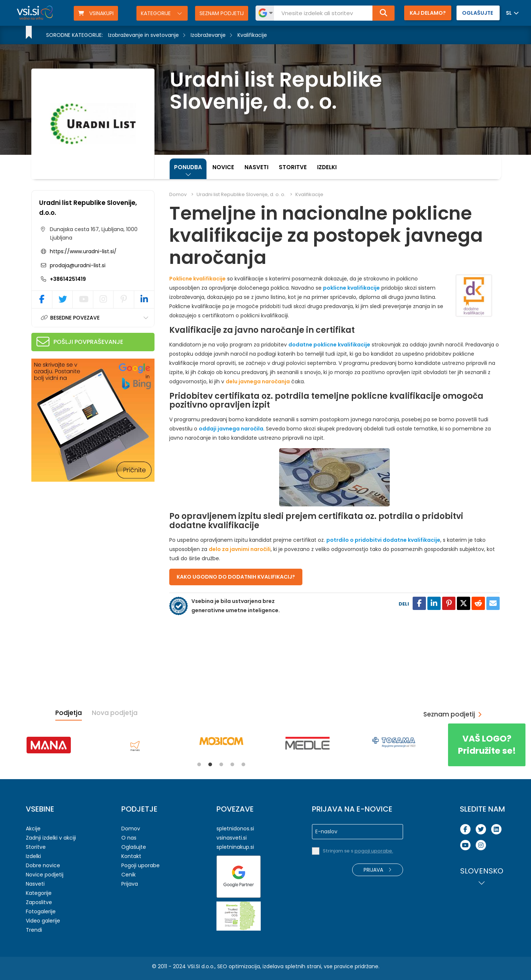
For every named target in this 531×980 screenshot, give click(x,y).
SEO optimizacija (239, 966)
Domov (178, 194)
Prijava (130, 884)
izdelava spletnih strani (292, 966)
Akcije (33, 829)
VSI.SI (194, 966)
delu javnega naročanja (258, 381)
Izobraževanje (208, 35)
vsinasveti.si (232, 838)
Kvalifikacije (252, 35)
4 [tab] (232, 764)
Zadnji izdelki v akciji (51, 838)
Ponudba (188, 167)
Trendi (34, 930)
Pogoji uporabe (140, 865)
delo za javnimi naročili (240, 549)
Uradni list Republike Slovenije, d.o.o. (88, 208)
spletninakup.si (235, 847)
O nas (129, 838)
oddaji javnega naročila (231, 429)
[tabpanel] (49, 745)
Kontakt (131, 856)
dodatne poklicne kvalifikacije (329, 345)
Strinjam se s (358, 851)
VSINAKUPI (96, 13)
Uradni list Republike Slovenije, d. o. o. (241, 194)
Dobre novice (43, 865)
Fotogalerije (41, 911)
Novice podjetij (45, 875)
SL (509, 13)
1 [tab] (199, 764)
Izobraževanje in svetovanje (143, 35)
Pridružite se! (487, 745)
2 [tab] (210, 764)
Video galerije (43, 921)
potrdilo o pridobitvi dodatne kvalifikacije (383, 540)
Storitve (293, 167)
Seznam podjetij (222, 13)
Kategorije (157, 13)
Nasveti (256, 167)
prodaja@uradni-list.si (77, 265)
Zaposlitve (39, 902)
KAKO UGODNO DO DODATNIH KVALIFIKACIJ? (236, 577)
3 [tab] (221, 764)
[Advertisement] (87, 535)
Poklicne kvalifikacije (197, 279)
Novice (223, 167)
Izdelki (327, 167)
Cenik (129, 875)
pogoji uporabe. (374, 851)
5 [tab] (243, 764)
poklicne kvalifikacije (351, 288)
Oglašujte (134, 847)
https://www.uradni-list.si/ (83, 251)
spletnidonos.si (235, 829)
